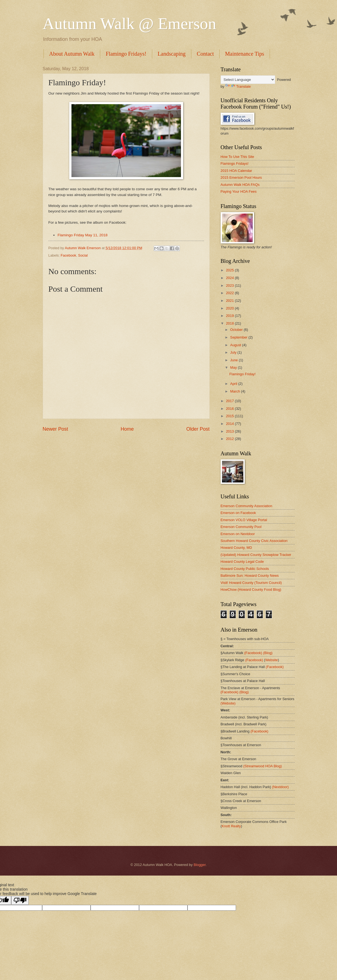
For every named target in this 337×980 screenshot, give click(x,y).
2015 (230, 416)
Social (83, 255)
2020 (230, 308)
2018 (230, 323)
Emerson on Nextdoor (238, 534)
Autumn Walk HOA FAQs (240, 185)
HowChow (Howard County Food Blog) (251, 590)
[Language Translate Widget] (248, 80)
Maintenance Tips (245, 54)
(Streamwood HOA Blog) (263, 766)
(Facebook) (253, 653)
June (235, 360)
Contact (205, 54)
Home (127, 429)
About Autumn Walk (72, 54)
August (236, 345)
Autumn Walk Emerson (83, 248)
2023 (230, 286)
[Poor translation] (20, 900)
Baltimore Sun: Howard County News (250, 576)
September (239, 337)
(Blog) (268, 653)
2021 (230, 301)
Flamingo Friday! (243, 374)
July (234, 352)
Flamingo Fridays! (126, 54)
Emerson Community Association (247, 506)
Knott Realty (231, 826)
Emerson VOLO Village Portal (244, 520)
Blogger (200, 865)
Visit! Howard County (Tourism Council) (251, 583)
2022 (230, 293)
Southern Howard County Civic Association (254, 541)
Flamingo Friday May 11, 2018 (83, 235)
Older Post (198, 429)
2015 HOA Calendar (236, 171)
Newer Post (55, 429)
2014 (230, 424)
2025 (230, 270)
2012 (230, 439)
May (234, 367)
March (236, 391)
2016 (230, 409)
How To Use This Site (237, 157)
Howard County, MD (236, 548)
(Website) (228, 703)
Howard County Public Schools (245, 569)
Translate (238, 86)
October (237, 330)
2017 (230, 401)
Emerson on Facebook (238, 513)
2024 (230, 278)
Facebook (69, 255)
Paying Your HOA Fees (239, 191)
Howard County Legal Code (242, 562)
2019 (230, 316)
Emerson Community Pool (241, 527)
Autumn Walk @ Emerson (129, 24)
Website (272, 660)
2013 (230, 431)
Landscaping (172, 54)
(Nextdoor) (280, 787)
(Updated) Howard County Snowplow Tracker (256, 555)
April (234, 384)
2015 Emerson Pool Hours (241, 177)
